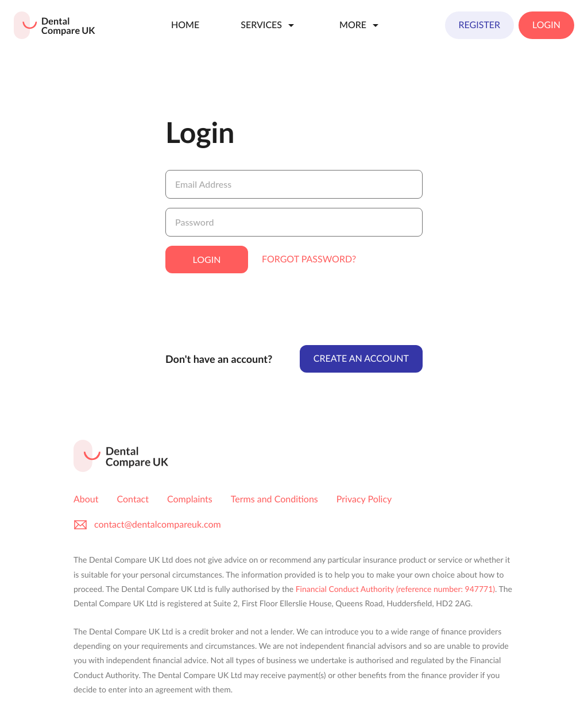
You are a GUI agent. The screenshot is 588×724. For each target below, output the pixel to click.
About (86, 499)
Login (546, 25)
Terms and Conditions (274, 499)
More (361, 25)
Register (480, 25)
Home (185, 25)
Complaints (190, 499)
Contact (133, 499)
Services (269, 25)
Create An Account (361, 359)
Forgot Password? (309, 259)
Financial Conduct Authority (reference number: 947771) (395, 589)
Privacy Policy (364, 499)
